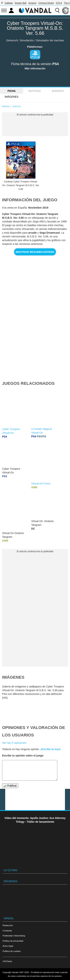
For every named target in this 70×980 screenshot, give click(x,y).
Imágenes (12, 97)
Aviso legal (8, 946)
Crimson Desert (46, 3)
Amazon (32, 3)
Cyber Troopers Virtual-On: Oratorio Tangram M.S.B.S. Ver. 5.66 (35, 28)
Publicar (10, 786)
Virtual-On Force (41, 484)
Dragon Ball (21, 3)
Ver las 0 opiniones (14, 743)
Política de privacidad (13, 941)
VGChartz (7, 961)
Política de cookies (12, 951)
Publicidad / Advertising (14, 936)
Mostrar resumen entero (35, 252)
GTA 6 (59, 3)
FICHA (11, 91)
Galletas (9, 3)
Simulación (27, 40)
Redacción (8, 925)
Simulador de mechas (50, 40)
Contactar (7, 931)
